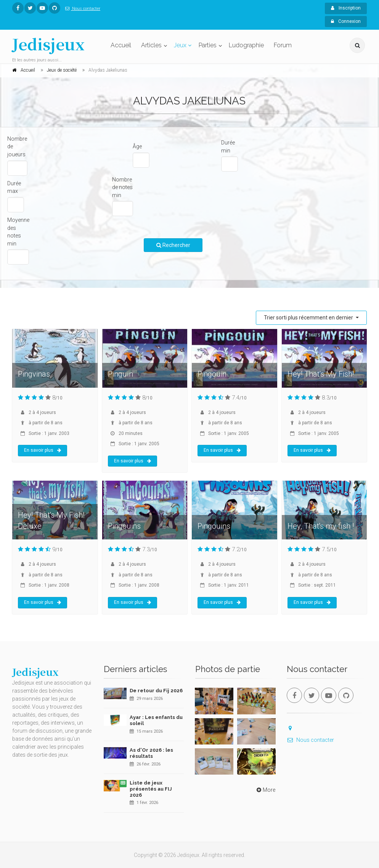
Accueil (121, 45)
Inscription (346, 8)
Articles (151, 45)
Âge (137, 146)
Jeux (180, 45)
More (265, 790)
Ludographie (246, 45)
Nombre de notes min (122, 187)
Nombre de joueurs (17, 147)
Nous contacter (81, 9)
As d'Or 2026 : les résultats (151, 753)
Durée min (228, 147)
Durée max (14, 187)
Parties (208, 45)
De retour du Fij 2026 (156, 691)
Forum (283, 45)
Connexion (346, 21)
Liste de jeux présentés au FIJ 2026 (151, 789)
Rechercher (173, 245)
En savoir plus (43, 450)
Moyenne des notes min (18, 232)
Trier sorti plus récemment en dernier (309, 318)
